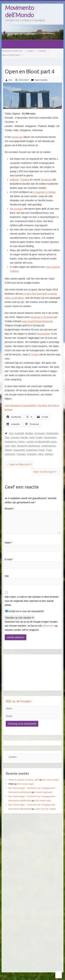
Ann (10, 80)
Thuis (49, 450)
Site (7, 576)
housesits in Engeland (43, 317)
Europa (15, 437)
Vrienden (32, 454)
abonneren (48, 626)
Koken (21, 442)
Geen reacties (41, 80)
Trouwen (21, 454)
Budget (29, 433)
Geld (32, 437)
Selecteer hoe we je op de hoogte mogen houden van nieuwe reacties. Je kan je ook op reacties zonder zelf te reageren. (31, 624)
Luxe (7, 446)
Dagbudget (52, 433)
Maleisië (14, 180)
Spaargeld (19, 450)
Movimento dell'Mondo (19, 11)
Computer (40, 433)
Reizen (8, 450)
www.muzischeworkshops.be (37, 321)
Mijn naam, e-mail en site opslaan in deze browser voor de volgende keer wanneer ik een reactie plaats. (32, 601)
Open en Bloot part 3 (19, 464)
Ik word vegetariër (44, 792)
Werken (49, 454)
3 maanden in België (44, 192)
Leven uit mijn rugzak (45, 809)
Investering (11, 442)
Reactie (10, 509)
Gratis (39, 437)
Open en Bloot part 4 (11, 55)
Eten (7, 437)
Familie (24, 437)
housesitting (43, 334)
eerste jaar (17, 137)
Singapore (46, 180)
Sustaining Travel (35, 450)
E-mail (9, 559)
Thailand (25, 180)
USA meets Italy (43, 801)
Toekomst (10, 454)
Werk (41, 454)
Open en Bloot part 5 (46, 472)
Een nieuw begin (51, 780)
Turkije (35, 354)
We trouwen (16, 209)
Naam (9, 543)
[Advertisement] (32, 851)
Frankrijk (42, 51)
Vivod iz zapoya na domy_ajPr (23, 780)
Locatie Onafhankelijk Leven (41, 442)
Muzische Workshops (29, 446)
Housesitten (50, 437)
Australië (19, 433)
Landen (30, 51)
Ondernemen (49, 446)
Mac (14, 446)
